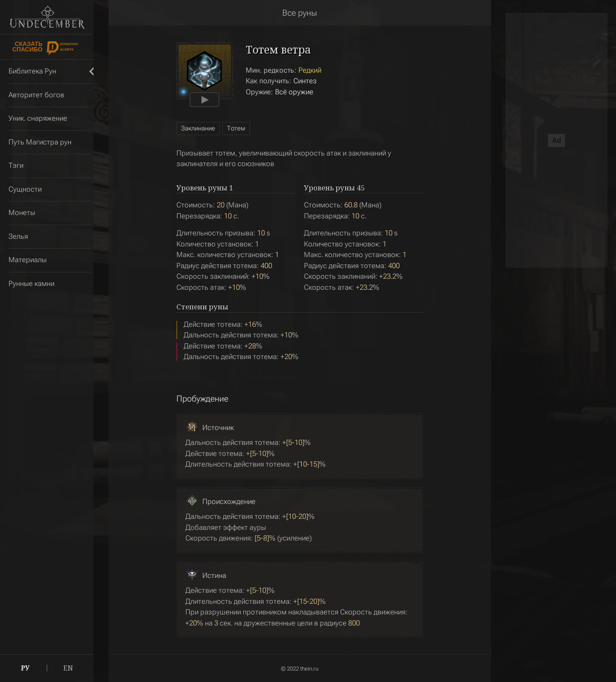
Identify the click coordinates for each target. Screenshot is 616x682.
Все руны (300, 13)
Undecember (47, 17)
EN (68, 668)
